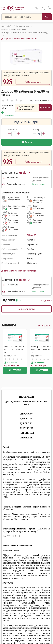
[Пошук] (47, 17)
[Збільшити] (19, 134)
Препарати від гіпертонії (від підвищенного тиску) (25, 32)
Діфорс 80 (31, 235)
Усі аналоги (45, 326)
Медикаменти (23, 26)
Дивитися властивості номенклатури (19, 271)
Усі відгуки (45, 301)
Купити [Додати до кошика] (27, 143)
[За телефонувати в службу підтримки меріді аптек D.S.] (37, 9)
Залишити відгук (27, 309)
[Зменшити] (9, 134)
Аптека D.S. (7, 26)
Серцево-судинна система (14, 29)
